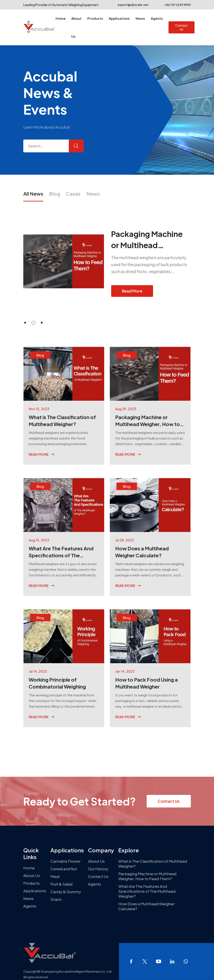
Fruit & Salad (61, 884)
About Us (76, 27)
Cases (73, 194)
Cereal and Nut (64, 869)
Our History (98, 869)
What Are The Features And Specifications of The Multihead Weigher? (147, 891)
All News (33, 194)
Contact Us (182, 27)
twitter (145, 961)
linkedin (172, 961)
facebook (131, 961)
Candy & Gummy (66, 892)
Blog (54, 194)
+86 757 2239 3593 (174, 5)
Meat (55, 876)
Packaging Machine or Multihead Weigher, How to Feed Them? (147, 876)
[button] (25, 323)
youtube (159, 961)
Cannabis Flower (65, 861)
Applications (119, 18)
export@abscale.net (130, 5)
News (140, 18)
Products (95, 18)
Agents (157, 18)
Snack (56, 899)
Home (61, 18)
